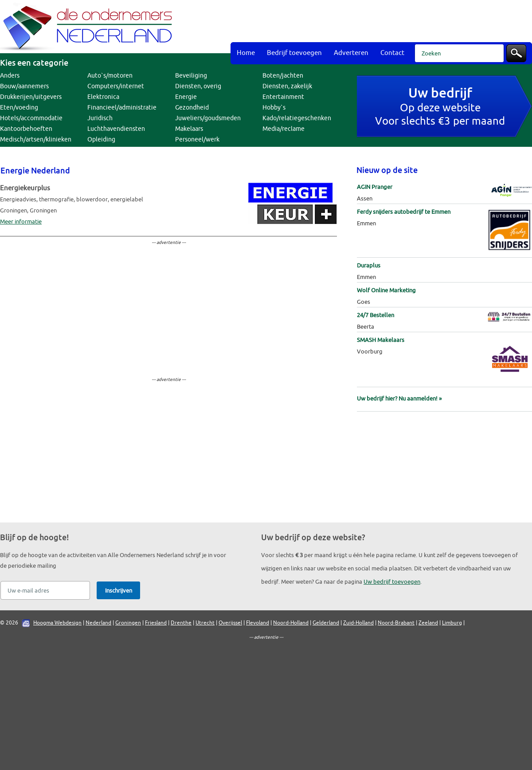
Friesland (156, 623)
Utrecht (205, 623)
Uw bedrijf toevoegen (392, 582)
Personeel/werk (197, 139)
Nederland (98, 623)
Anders (10, 76)
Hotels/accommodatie (31, 118)
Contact (392, 53)
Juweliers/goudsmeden (208, 118)
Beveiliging (191, 76)
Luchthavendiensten (116, 129)
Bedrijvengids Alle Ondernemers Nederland (89, 27)
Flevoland (258, 623)
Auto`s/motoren (110, 76)
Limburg (452, 623)
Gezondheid (192, 108)
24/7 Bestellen (376, 315)
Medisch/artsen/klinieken (36, 139)
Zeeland (428, 623)
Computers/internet (116, 86)
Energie (186, 97)
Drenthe (181, 623)
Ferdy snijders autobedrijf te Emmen (404, 212)
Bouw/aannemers (24, 86)
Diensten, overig (198, 86)
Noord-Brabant (396, 623)
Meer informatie (21, 222)
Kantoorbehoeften (26, 129)
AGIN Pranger (375, 187)
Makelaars (189, 129)
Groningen (128, 623)
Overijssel (230, 623)
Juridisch (100, 118)
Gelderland (326, 623)
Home (246, 53)
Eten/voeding (19, 108)
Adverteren (351, 53)
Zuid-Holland (358, 623)
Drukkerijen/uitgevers (31, 97)
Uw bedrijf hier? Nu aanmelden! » (399, 399)
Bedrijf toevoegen (294, 53)
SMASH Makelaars (381, 340)
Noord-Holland (291, 623)
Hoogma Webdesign (57, 623)
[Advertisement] (341, 71)
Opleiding (101, 139)
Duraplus (369, 265)
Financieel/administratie (122, 108)
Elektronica (103, 97)
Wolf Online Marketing (386, 290)
